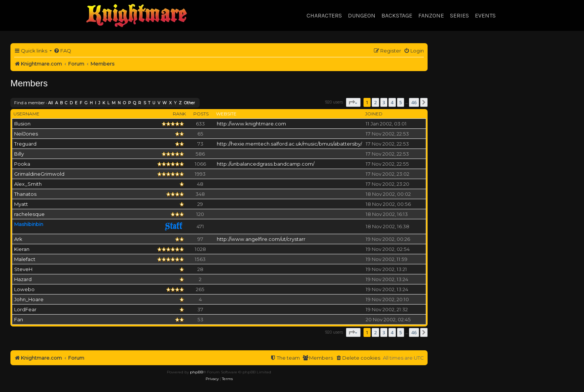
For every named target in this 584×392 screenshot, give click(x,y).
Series (459, 15)
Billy (19, 154)
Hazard (23, 279)
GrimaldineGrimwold (39, 174)
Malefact (25, 259)
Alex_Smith (28, 184)
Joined (374, 114)
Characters (324, 15)
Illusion (22, 124)
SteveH (23, 269)
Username (26, 114)
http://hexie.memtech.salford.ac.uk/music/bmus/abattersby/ (289, 144)
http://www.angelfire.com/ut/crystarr (261, 239)
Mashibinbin (29, 224)
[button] (353, 102)
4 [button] (392, 102)
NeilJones (26, 134)
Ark (18, 239)
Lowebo (24, 289)
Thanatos (25, 194)
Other (189, 103)
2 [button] (375, 102)
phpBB (196, 372)
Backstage (397, 15)
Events (485, 15)
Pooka (22, 164)
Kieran (22, 249)
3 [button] (384, 102)
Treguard (25, 144)
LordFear (25, 309)
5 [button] (401, 102)
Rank (179, 114)
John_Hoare (29, 299)
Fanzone (431, 15)
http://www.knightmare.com (251, 124)
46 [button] (414, 102)
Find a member (29, 103)
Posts (201, 114)
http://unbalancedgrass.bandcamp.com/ (266, 164)
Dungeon (362, 15)
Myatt (21, 204)
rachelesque (29, 214)
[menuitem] (62, 51)
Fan (19, 319)
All (50, 103)
